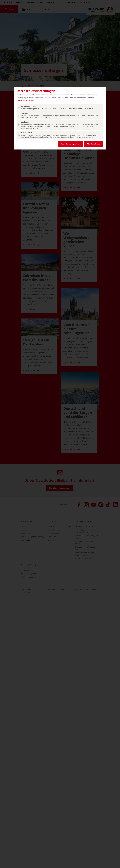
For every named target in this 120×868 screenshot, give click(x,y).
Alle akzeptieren (93, 144)
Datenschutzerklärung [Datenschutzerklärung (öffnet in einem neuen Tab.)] (25, 100)
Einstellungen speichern (71, 144)
